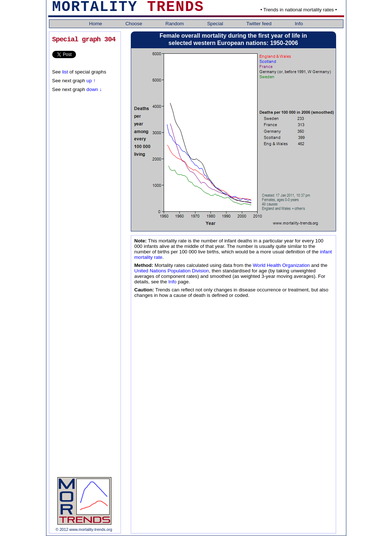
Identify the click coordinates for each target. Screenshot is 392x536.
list (65, 72)
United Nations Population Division (172, 271)
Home (96, 24)
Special (216, 24)
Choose (134, 24)
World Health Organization (281, 265)
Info (299, 24)
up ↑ (91, 81)
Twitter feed (260, 24)
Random (175, 24)
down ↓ (94, 89)
